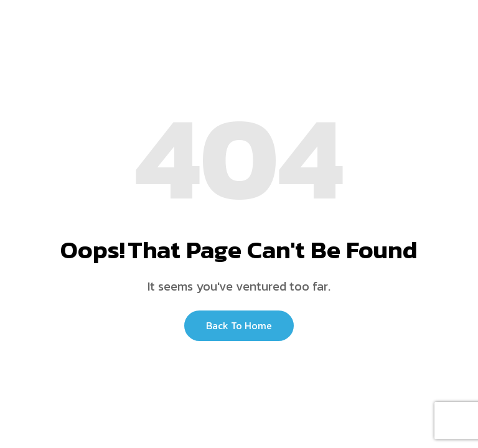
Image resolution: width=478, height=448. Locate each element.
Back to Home (239, 325)
